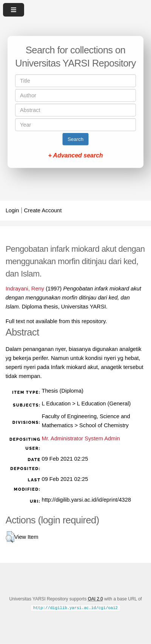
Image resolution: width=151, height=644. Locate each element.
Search (75, 139)
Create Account (43, 210)
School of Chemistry (104, 425)
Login (12, 210)
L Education (56, 404)
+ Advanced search (76, 155)
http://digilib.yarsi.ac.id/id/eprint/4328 (86, 500)
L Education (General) (104, 404)
